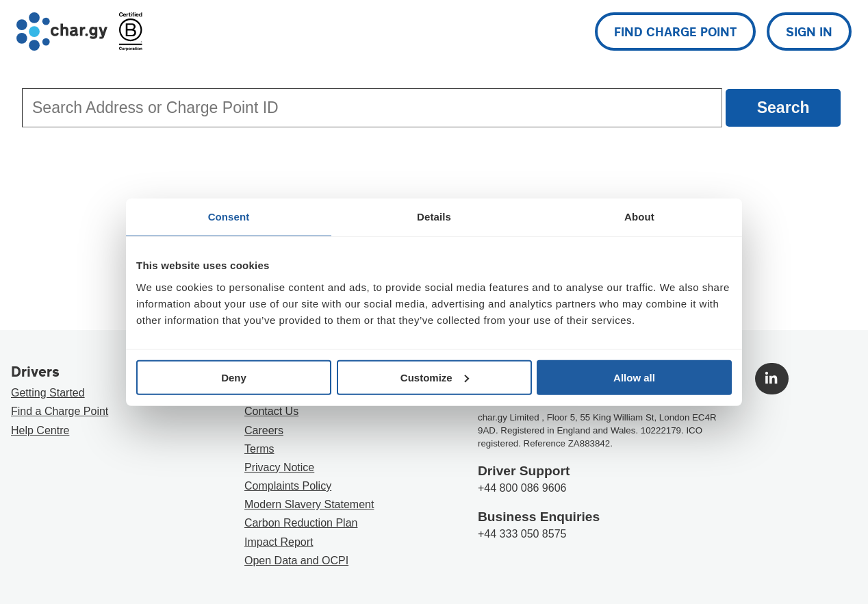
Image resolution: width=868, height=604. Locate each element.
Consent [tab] (229, 217)
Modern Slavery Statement (309, 504)
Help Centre (40, 430)
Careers (264, 430)
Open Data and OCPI (296, 561)
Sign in (809, 32)
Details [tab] (434, 217)
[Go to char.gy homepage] (62, 32)
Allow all (634, 377)
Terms (259, 449)
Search (783, 108)
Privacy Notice (279, 467)
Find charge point (675, 32)
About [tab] (639, 217)
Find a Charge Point (60, 411)
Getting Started (48, 393)
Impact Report (279, 542)
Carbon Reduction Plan (301, 523)
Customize (435, 377)
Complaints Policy (288, 486)
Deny (234, 377)
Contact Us (271, 411)
